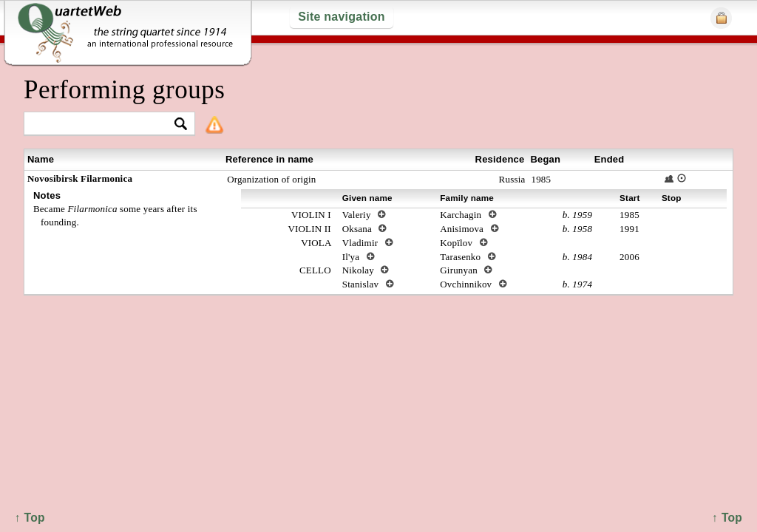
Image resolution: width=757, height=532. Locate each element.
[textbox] (103, 125)
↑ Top (727, 518)
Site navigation (341, 17)
